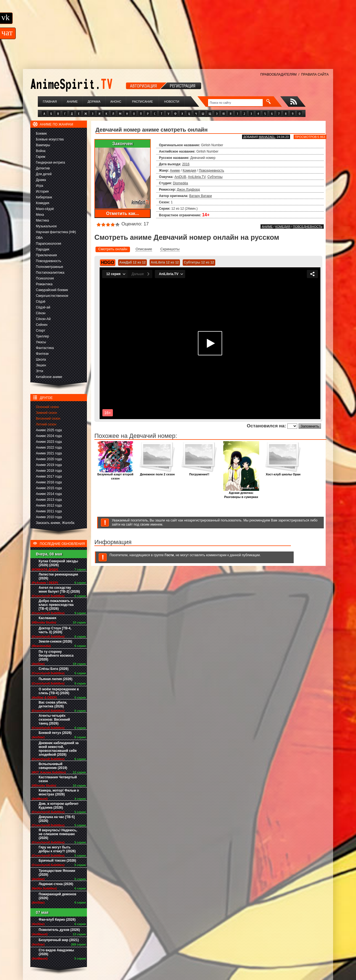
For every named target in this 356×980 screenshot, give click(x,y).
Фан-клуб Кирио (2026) (57, 920)
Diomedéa (181, 183)
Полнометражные (50, 267)
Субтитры (215, 177)
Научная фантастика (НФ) (56, 232)
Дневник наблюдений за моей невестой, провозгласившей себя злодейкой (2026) (59, 749)
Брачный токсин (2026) (57, 861)
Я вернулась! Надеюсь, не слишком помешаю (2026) (58, 834)
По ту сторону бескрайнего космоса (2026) (56, 656)
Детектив (43, 168)
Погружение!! (199, 473)
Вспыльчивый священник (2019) (53, 766)
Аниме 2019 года (49, 465)
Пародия (43, 249)
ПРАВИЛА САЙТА (315, 74)
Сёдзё (41, 302)
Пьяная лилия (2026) (55, 679)
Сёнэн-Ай (43, 319)
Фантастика (45, 348)
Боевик (41, 134)
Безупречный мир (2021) (59, 940)
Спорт (41, 331)
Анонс (116, 102)
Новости (172, 102)
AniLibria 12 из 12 (165, 262)
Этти (39, 371)
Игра (39, 186)
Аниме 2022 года (49, 448)
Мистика (42, 220)
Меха (40, 215)
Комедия (43, 203)
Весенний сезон (48, 419)
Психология (45, 278)
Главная (50, 102)
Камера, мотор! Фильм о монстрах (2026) (59, 792)
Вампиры (43, 145)
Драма (41, 180)
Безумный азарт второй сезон (115, 475)
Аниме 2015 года (49, 488)
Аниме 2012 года (49, 505)
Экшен (41, 365)
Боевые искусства (50, 139)
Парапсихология (49, 244)
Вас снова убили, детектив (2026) (53, 704)
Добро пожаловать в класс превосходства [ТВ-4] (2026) (56, 605)
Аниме (72, 102)
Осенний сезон (47, 407)
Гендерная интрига (50, 163)
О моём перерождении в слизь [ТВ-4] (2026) (59, 691)
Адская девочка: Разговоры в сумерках (241, 493)
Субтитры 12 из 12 (199, 262)
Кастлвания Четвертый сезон (58, 779)
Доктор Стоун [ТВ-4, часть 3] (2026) (55, 630)
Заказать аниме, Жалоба (55, 523)
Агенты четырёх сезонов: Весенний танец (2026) (54, 720)
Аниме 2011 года (49, 511)
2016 (186, 164)
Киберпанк (44, 197)
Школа (41, 359)
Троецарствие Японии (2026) (57, 873)
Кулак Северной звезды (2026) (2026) (58, 563)
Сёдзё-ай (43, 307)
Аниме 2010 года (49, 517)
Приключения (46, 255)
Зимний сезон (47, 413)
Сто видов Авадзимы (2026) (56, 952)
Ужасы (41, 342)
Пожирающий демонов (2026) (57, 896)
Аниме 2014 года (49, 494)
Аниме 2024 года (49, 436)
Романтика (44, 284)
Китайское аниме (49, 377)
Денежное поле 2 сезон (157, 473)
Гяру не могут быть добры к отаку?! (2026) (57, 849)
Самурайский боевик (52, 290)
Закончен (123, 144)
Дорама (94, 102)
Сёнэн (41, 313)
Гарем (41, 157)
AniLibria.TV (197, 177)
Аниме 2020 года (49, 459)
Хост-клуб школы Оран (283, 473)
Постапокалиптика (50, 273)
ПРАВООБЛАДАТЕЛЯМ (278, 74)
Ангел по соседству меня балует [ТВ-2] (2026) (59, 590)
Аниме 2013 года (49, 500)
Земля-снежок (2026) (55, 641)
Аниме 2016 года (49, 482)
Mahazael (267, 137)
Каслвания (47, 618)
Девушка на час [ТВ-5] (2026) (57, 819)
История (42, 191)
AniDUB (180, 177)
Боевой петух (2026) (55, 733)
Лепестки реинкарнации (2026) (58, 576)
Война (41, 151)
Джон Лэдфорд (188, 190)
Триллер (42, 336)
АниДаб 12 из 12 (132, 262)
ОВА (39, 238)
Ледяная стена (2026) (56, 884)
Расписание (143, 102)
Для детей (44, 174)
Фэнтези (42, 354)
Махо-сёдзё (45, 209)
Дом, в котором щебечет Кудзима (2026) (59, 806)
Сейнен (42, 325)
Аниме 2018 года (49, 471)
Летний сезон (46, 424)
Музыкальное (46, 226)
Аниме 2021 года (49, 453)
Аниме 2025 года (49, 430)
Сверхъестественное (52, 296)
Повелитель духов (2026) (59, 930)
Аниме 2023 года (49, 442)
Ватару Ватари (201, 196)
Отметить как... (123, 213)
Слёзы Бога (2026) (54, 669)
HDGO (108, 263)
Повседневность (49, 261)
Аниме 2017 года (49, 476)
